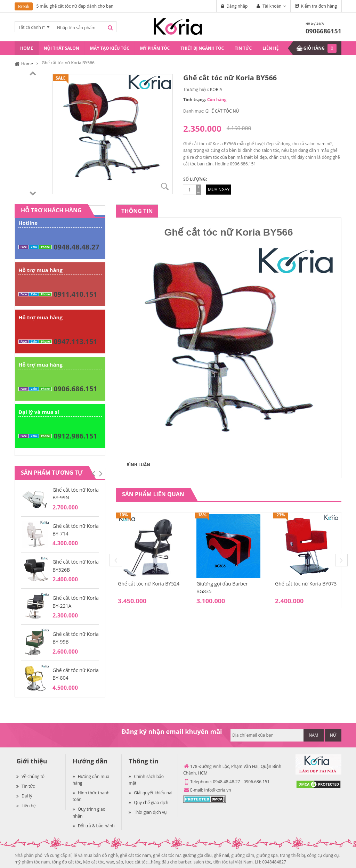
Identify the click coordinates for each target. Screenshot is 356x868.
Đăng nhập (237, 6)
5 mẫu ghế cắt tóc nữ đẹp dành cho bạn (75, 6)
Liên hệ (26, 806)
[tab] (137, 211)
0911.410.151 (75, 294)
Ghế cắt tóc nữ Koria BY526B (76, 566)
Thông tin (137, 211)
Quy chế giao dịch (148, 803)
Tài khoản (272, 6)
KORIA (216, 89)
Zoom (165, 186)
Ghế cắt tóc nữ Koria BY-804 (76, 674)
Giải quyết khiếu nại (150, 793)
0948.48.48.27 (76, 247)
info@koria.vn (218, 790)
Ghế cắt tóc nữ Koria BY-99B (76, 638)
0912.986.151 (75, 436)
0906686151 (323, 31)
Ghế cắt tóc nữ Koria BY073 (306, 584)
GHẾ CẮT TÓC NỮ (222, 111)
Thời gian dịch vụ (148, 812)
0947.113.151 (75, 341)
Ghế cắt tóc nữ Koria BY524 (149, 584)
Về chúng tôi (31, 776)
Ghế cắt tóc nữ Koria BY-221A (76, 602)
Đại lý (24, 796)
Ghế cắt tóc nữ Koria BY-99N (76, 494)
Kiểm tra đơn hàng (319, 6)
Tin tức (26, 786)
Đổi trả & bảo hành (94, 826)
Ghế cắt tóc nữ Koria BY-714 (76, 530)
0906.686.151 (75, 389)
